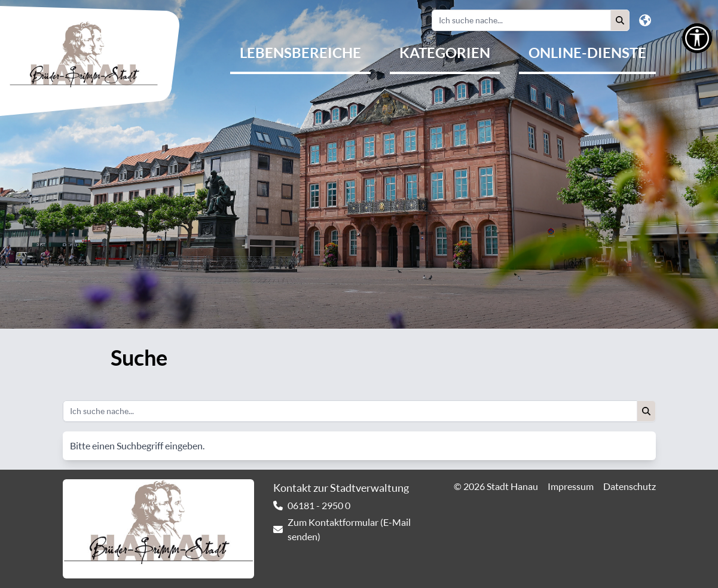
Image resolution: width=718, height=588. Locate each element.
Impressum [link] (571, 486)
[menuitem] (300, 54)
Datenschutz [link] (630, 486)
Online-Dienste (587, 53)
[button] (620, 20)
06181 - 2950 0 (319, 506)
